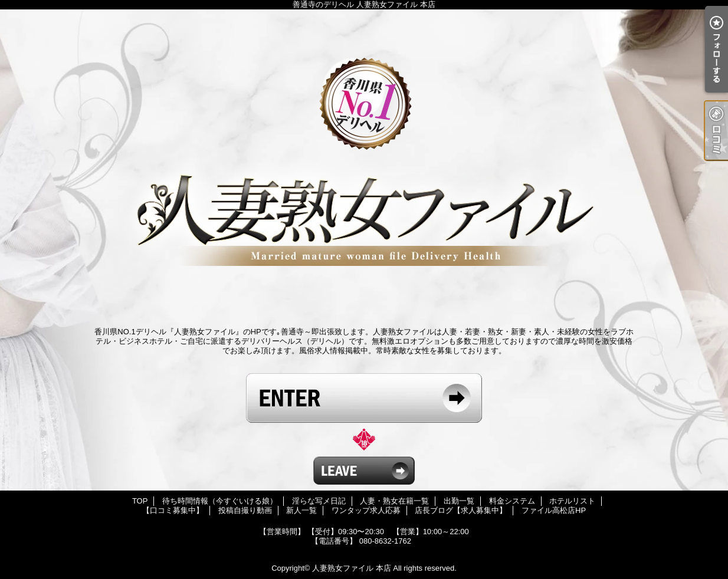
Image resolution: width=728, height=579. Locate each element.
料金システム (512, 501)
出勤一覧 (459, 501)
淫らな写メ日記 (319, 501)
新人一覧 (301, 510)
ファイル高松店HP (554, 510)
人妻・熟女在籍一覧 (394, 501)
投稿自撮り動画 (245, 510)
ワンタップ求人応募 (366, 510)
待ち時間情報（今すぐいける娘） (220, 501)
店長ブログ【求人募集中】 (461, 510)
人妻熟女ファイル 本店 (352, 568)
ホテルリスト (572, 501)
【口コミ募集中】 (173, 510)
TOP (140, 501)
